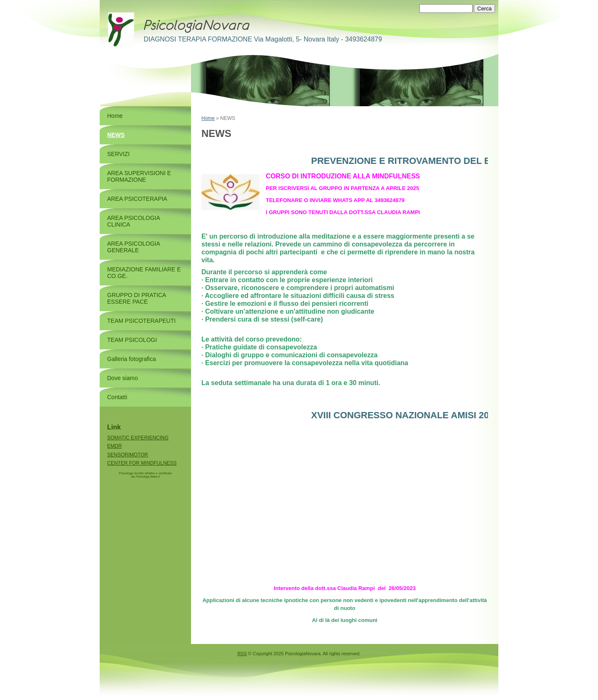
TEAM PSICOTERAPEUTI (141, 321)
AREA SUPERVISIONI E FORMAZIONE (139, 176)
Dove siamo (123, 378)
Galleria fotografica (132, 359)
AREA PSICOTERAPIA (137, 199)
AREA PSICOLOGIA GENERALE (134, 247)
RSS (242, 654)
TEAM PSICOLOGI (132, 340)
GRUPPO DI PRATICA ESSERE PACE (136, 298)
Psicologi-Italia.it (148, 477)
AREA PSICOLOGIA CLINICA (134, 221)
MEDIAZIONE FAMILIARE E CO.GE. (144, 273)
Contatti (117, 397)
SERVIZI (118, 154)
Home (208, 118)
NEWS (116, 135)
